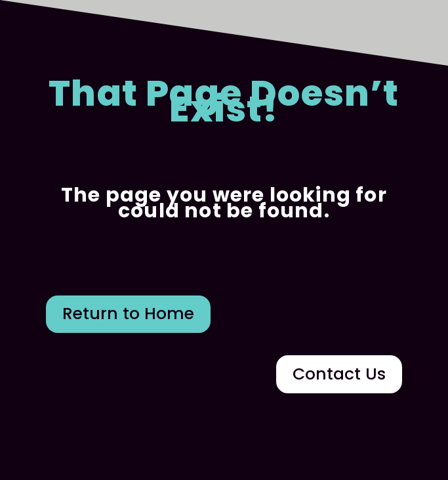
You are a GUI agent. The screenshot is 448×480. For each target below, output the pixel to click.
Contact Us (339, 374)
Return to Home (128, 314)
